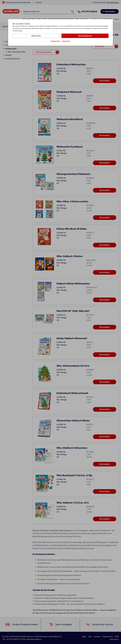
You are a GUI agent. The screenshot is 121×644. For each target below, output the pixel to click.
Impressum (66, 41)
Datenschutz (55, 41)
